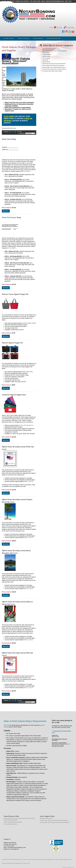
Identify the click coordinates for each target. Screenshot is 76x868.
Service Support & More (47, 816)
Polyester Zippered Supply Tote (12, 343)
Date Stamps (45, 60)
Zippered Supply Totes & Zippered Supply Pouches (54, 67)
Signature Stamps (46, 56)
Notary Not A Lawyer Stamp (11, 217)
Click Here (9, 116)
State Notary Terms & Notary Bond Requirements (54, 820)
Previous (6, 132)
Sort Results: (22, 133)
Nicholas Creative (71, 867)
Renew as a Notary (24, 38)
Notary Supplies (38, 38)
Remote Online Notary (54, 38)
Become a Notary (9, 38)
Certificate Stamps (47, 54)
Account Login (70, 28)
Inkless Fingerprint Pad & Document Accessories (53, 65)
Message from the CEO (46, 818)
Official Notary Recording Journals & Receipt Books (54, 64)
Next (21, 132)
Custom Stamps (46, 58)
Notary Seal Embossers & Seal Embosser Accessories (55, 51)
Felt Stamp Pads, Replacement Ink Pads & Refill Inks (54, 69)
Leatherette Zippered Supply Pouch (14, 395)
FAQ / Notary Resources (11, 824)
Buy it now (6, 211)
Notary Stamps (46, 53)
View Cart (59, 28)
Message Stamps (46, 62)
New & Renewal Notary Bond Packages (51, 49)
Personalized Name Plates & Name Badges (52, 71)
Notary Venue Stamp (9, 139)
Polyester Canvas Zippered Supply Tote (15, 294)
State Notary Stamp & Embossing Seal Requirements (55, 822)
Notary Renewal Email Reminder (13, 822)
